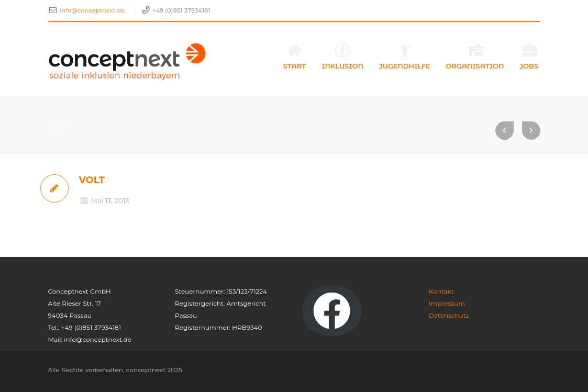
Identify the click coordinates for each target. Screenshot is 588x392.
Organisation (475, 57)
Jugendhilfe (404, 57)
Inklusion (342, 57)
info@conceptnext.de (93, 10)
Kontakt (441, 291)
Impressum (447, 303)
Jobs (530, 57)
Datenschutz (449, 315)
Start (295, 57)
